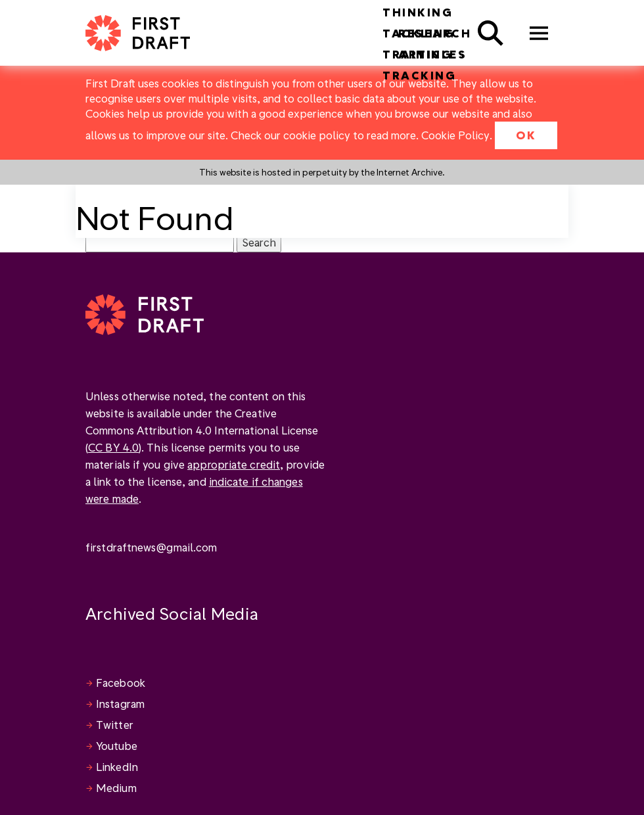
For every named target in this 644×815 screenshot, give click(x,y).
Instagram (120, 704)
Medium (116, 788)
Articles (432, 54)
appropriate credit (234, 464)
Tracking (419, 75)
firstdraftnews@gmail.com (151, 547)
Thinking (418, 12)
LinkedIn (117, 767)
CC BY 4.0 (113, 447)
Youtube (117, 746)
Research (435, 33)
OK (526, 135)
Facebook (121, 683)
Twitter (115, 725)
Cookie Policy (455, 135)
